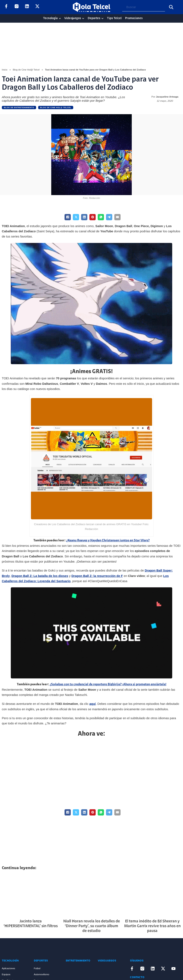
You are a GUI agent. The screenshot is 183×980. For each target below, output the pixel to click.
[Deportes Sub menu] (102, 18)
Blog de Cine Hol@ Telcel (26, 70)
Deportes (94, 18)
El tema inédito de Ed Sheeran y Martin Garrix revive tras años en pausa (152, 926)
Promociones (134, 18)
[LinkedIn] (84, 217)
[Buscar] (171, 7)
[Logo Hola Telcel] (91, 7)
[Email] (117, 217)
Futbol (37, 968)
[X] (76, 217)
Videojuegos (73, 18)
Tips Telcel (114, 18)
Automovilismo (41, 974)
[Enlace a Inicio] (17, 948)
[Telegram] (109, 217)
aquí (93, 704)
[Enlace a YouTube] (48, 7)
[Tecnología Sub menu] (60, 18)
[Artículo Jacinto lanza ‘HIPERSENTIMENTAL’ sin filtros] (31, 895)
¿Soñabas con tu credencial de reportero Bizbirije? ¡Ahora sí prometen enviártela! (108, 684)
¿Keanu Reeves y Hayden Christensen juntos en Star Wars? (108, 541)
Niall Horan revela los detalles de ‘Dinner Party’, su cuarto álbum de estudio (92, 926)
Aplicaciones (9, 968)
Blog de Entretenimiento (19, 107)
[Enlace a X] (37, 7)
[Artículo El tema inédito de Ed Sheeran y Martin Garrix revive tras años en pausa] (152, 895)
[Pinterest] (93, 217)
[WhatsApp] (101, 217)
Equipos (6, 974)
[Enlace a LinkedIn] (27, 7)
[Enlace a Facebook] (6, 7)
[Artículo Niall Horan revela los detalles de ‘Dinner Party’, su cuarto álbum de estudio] (91, 895)
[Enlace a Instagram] (17, 7)
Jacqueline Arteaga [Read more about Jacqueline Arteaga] (167, 97)
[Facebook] (68, 217)
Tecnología (50, 18)
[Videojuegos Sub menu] (83, 18)
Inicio (5, 70)
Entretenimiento (78, 961)
